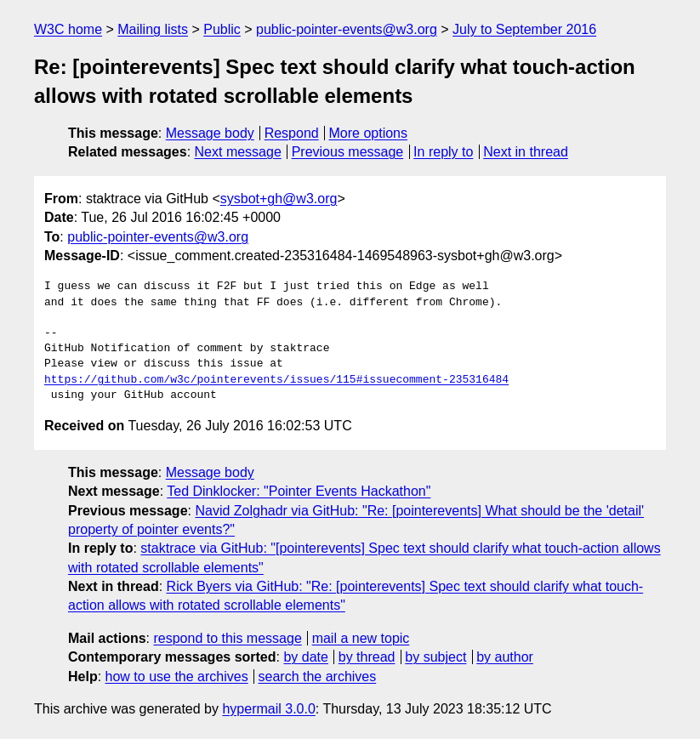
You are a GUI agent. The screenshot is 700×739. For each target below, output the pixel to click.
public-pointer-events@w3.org (347, 29)
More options (369, 133)
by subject (435, 657)
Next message (238, 152)
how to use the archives (177, 676)
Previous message (348, 152)
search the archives (318, 676)
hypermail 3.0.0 (268, 709)
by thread (367, 657)
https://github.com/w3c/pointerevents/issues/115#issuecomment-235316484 (276, 380)
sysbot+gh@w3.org (279, 199)
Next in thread (526, 152)
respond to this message (227, 638)
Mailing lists (153, 29)
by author (505, 657)
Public (222, 29)
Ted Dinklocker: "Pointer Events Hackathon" (299, 491)
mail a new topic (361, 638)
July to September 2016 (524, 29)
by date (305, 657)
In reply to (443, 152)
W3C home (68, 29)
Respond (292, 133)
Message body (210, 133)
